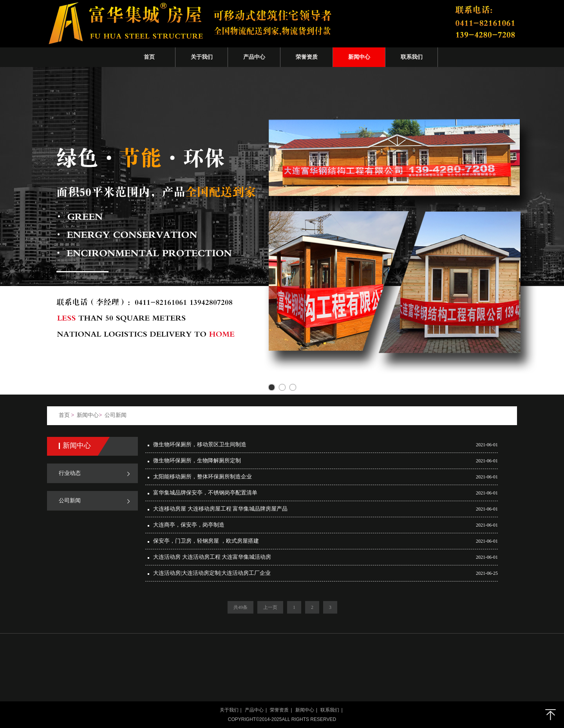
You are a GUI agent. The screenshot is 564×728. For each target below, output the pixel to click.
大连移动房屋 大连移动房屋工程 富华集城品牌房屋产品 (220, 509)
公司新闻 (116, 415)
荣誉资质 (279, 710)
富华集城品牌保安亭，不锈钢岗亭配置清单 (205, 493)
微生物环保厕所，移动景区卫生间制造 (200, 445)
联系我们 (330, 710)
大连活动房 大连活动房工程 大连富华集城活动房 (212, 557)
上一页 (270, 607)
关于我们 (229, 710)
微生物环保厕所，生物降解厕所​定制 (197, 461)
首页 (64, 415)
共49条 (240, 607)
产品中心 (254, 710)
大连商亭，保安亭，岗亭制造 (189, 525)
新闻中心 (88, 415)
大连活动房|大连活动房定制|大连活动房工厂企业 (212, 573)
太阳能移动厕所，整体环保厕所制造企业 (202, 477)
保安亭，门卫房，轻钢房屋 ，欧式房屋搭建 (206, 541)
